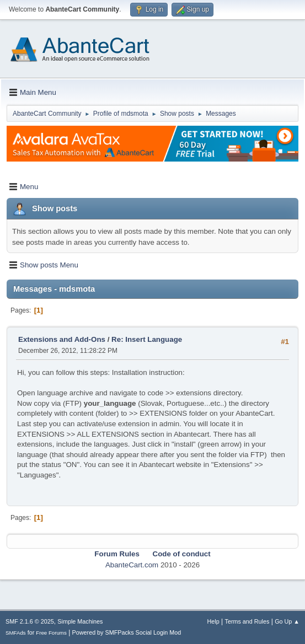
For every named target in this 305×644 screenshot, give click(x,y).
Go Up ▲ (287, 621)
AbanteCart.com (132, 565)
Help (213, 621)
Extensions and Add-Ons (62, 339)
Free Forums (51, 633)
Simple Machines (80, 621)
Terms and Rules (247, 621)
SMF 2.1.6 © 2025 (30, 621)
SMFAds (16, 633)
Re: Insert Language (147, 339)
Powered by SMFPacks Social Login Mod (127, 632)
